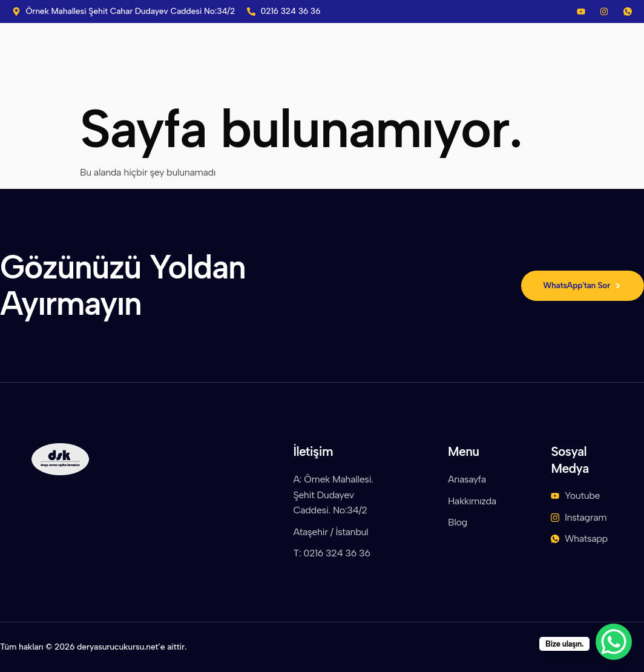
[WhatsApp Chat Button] (614, 642)
